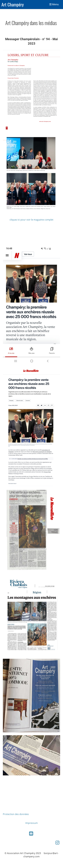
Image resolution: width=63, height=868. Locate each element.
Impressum (32, 823)
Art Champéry (13, 4)
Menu (54, 4)
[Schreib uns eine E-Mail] (31, 833)
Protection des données (16, 814)
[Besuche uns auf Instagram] (57, 843)
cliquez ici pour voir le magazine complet (31, 220)
